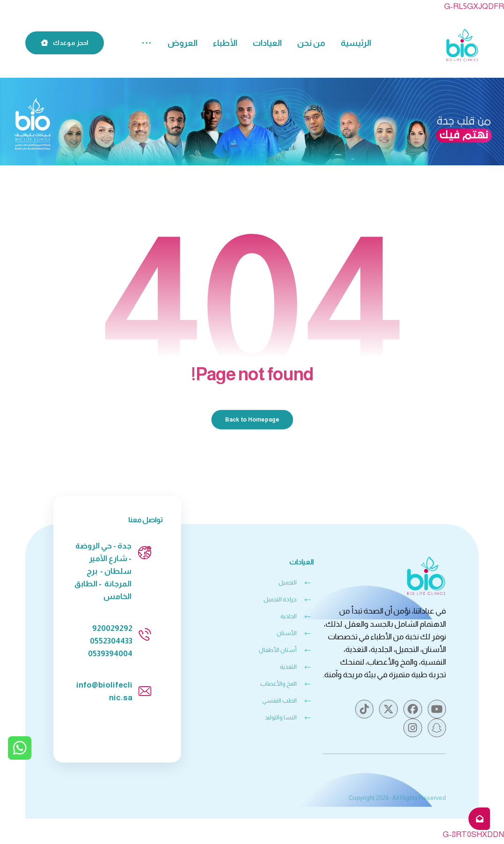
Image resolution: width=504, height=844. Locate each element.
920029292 (112, 630)
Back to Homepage (252, 421)
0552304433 (111, 642)
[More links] (146, 43)
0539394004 (110, 655)
